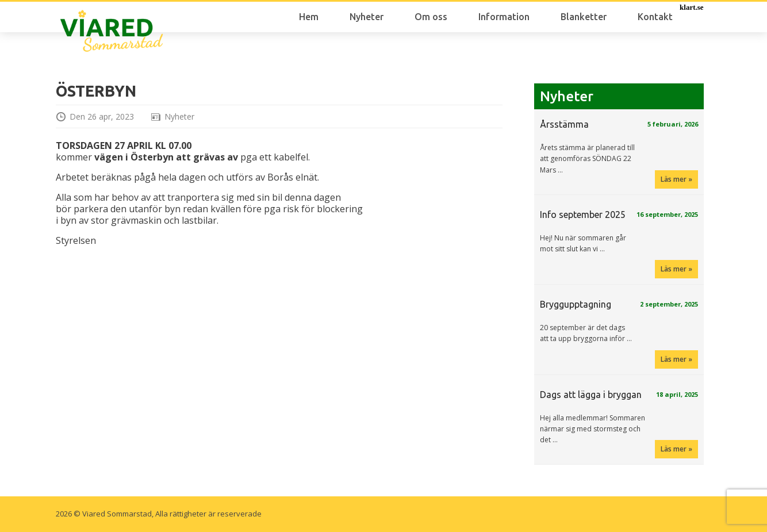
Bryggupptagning (576, 304)
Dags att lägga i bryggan (591, 395)
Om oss (431, 17)
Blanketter (584, 17)
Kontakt (655, 17)
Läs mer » (676, 179)
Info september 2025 (583, 215)
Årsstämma (564, 124)
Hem (309, 17)
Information (504, 17)
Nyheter (367, 17)
